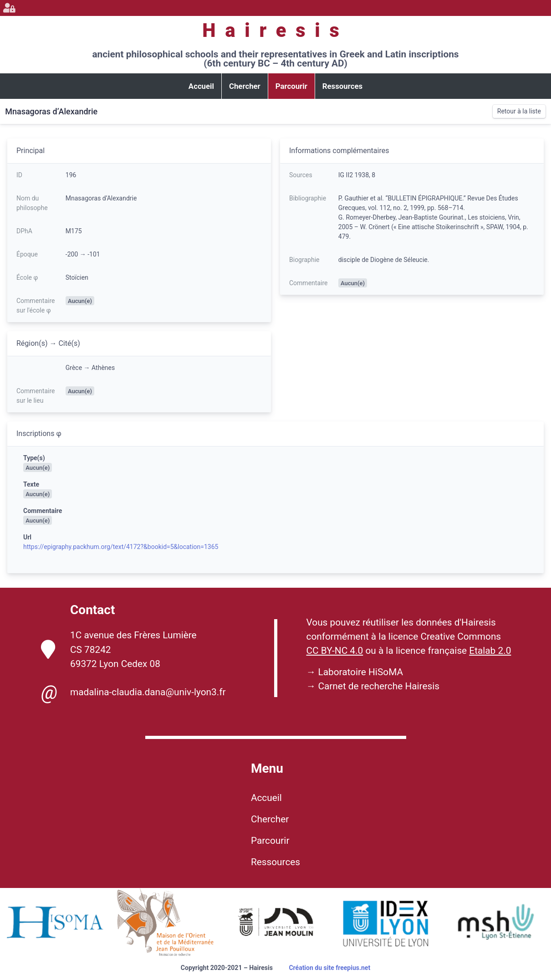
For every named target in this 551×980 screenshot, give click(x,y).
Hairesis (275, 30)
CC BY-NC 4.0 (335, 651)
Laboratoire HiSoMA (360, 672)
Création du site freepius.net (329, 968)
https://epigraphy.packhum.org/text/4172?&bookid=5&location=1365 (121, 547)
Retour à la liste (519, 111)
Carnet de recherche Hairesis (379, 686)
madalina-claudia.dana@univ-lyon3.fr (133, 693)
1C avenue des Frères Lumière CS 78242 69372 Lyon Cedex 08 (119, 649)
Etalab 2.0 (490, 651)
